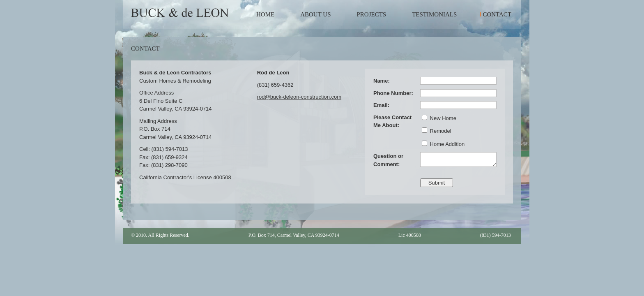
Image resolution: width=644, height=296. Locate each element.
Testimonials (434, 14)
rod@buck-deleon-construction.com (299, 97)
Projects (372, 14)
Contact (497, 14)
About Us (315, 14)
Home (265, 14)
